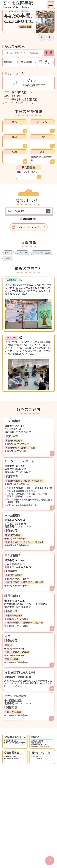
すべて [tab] (8, 253)
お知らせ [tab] (22, 253)
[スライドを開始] (42, 37)
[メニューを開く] (51, 5)
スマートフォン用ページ (15, 103)
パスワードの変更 (12, 96)
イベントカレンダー (30, 227)
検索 (50, 53)
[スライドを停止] (50, 37)
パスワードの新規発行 (14, 93)
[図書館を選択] (29, 211)
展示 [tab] (8, 258)
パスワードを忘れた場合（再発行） (21, 100)
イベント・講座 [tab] (42, 253)
